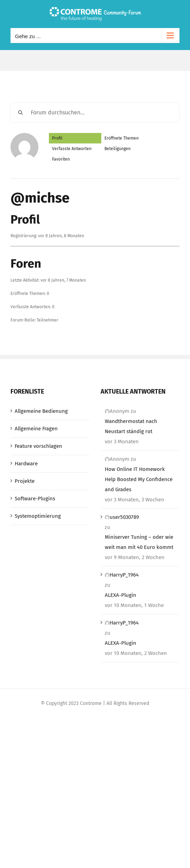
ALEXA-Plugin (120, 595)
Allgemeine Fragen (36, 429)
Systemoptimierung (38, 516)
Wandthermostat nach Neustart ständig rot (131, 426)
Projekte (25, 481)
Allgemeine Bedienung (41, 411)
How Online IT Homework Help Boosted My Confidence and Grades (139, 479)
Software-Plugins (35, 499)
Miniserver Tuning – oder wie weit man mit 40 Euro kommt (139, 542)
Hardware (26, 464)
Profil (57, 138)
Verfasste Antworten (72, 149)
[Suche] (20, 112)
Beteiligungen (118, 149)
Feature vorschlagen (38, 446)
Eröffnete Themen (122, 138)
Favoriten (61, 159)
